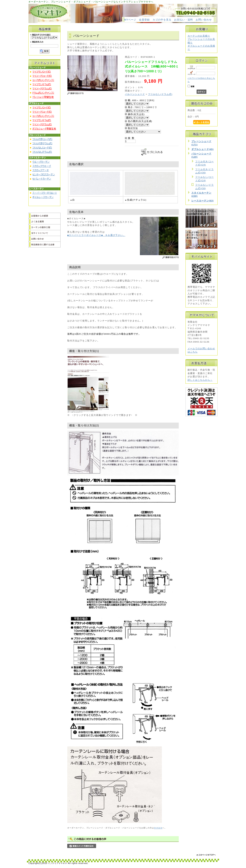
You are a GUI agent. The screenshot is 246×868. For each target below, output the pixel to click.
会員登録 (144, 20)
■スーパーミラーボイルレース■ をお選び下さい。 (96, 235)
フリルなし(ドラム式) (160, 94)
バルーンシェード (135, 94)
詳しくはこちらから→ (200, 380)
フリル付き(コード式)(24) (204, 163)
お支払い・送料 (184, 20)
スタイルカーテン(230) (201, 194)
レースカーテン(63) (203, 201)
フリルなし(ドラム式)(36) (204, 186)
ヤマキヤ (158, 828)
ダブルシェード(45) (203, 149)
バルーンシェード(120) (201, 155)
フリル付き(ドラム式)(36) (204, 171)
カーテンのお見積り (199, 36)
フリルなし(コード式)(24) (204, 179)
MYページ (130, 20)
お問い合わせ (204, 20)
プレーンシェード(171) (201, 143)
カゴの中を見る (162, 20)
